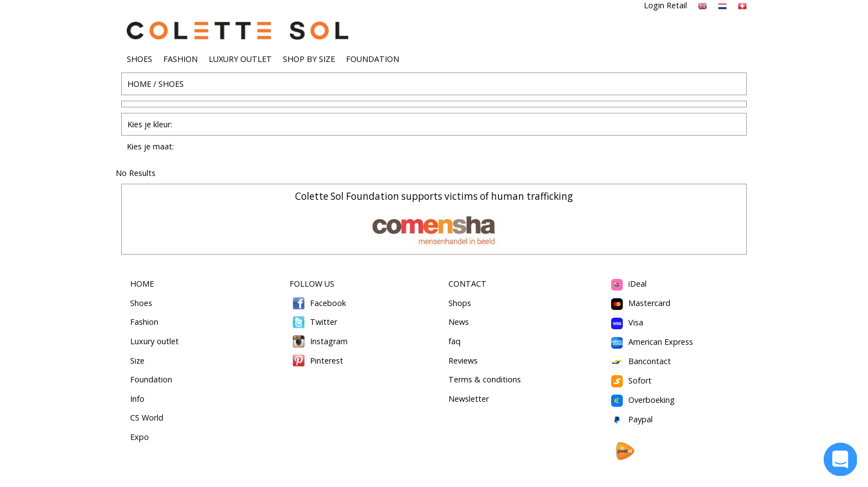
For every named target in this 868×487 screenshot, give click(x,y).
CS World (147, 418)
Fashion (144, 322)
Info (137, 399)
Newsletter (469, 399)
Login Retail (665, 5)
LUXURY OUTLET (240, 59)
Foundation (151, 379)
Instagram (319, 341)
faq (454, 341)
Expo (139, 437)
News (459, 322)
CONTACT (467, 284)
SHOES (139, 59)
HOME (139, 84)
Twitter (314, 322)
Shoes (141, 303)
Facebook (318, 303)
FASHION (180, 59)
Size (137, 361)
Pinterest (317, 361)
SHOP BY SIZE (309, 59)
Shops (460, 303)
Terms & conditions (485, 379)
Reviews (463, 361)
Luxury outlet (154, 341)
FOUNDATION (373, 59)
